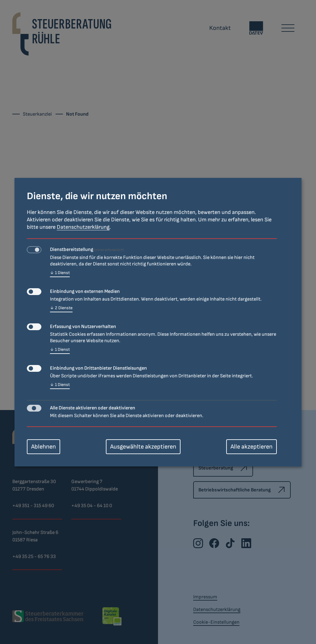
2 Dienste (61, 308)
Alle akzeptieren (252, 447)
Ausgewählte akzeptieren (143, 447)
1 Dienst (60, 273)
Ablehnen (44, 447)
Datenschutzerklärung (83, 227)
